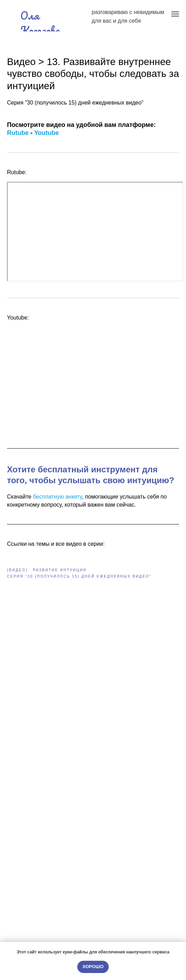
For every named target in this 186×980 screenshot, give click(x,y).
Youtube (47, 133)
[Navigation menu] (175, 14)
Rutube (18, 133)
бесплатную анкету (57, 497)
